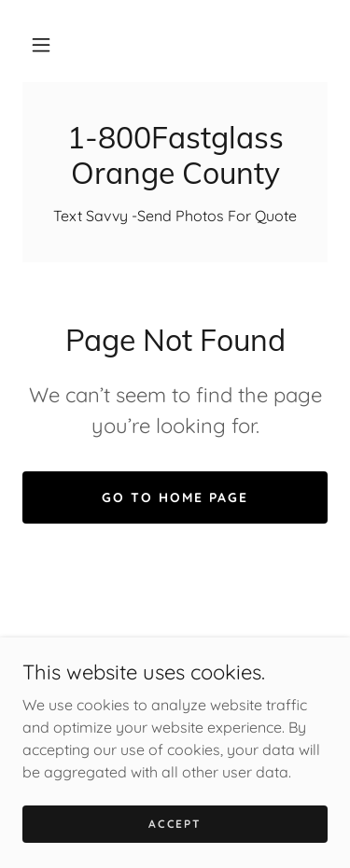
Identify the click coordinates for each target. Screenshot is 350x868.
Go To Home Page (175, 497)
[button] (41, 45)
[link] (175, 155)
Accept (175, 849)
